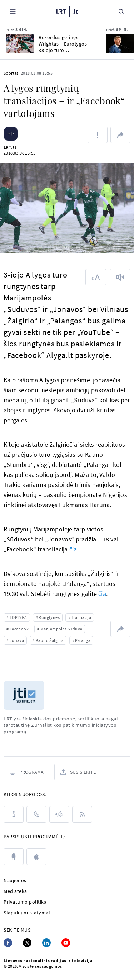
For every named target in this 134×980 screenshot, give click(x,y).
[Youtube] (66, 943)
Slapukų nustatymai (27, 913)
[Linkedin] (46, 943)
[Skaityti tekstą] (120, 277)
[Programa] (26, 772)
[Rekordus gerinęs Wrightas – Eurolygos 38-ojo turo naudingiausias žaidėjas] (20, 44)
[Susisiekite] (78, 772)
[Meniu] (13, 11)
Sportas (11, 73)
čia (73, 549)
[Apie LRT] (14, 814)
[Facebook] (8, 943)
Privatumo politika (25, 902)
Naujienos (15, 880)
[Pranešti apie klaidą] (98, 135)
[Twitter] (27, 943)
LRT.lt (10, 147)
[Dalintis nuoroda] (120, 135)
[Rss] (82, 814)
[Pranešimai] (59, 814)
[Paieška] (121, 11)
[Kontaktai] (36, 814)
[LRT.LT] (67, 10)
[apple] (36, 857)
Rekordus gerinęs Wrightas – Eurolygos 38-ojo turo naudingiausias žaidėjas (66, 44)
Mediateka (15, 891)
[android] (14, 857)
